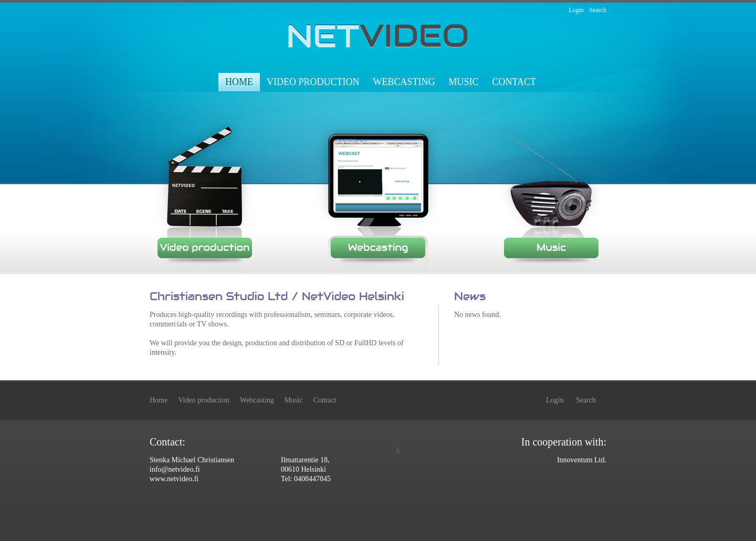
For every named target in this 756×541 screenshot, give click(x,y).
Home (239, 82)
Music (463, 82)
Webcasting (404, 82)
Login (576, 10)
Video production (313, 82)
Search (598, 10)
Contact (514, 82)
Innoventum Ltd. (582, 460)
